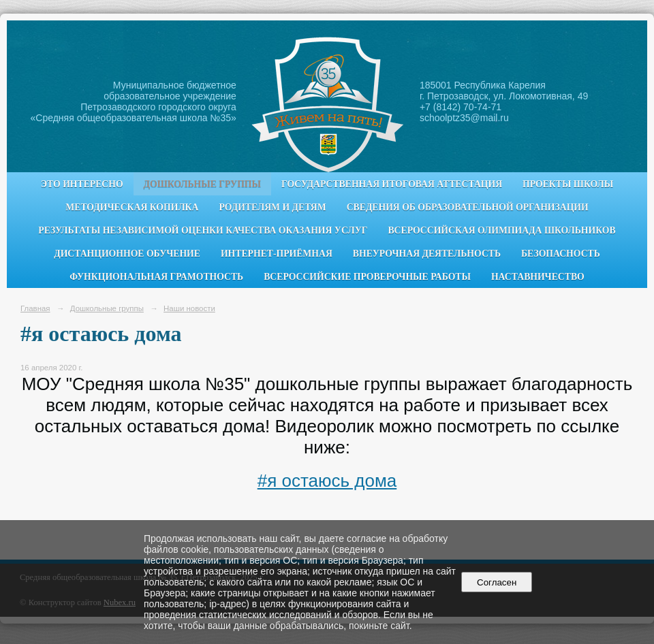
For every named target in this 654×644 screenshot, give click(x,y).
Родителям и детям (272, 207)
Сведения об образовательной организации (468, 207)
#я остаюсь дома (327, 481)
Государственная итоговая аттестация (392, 184)
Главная (35, 308)
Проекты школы (568, 184)
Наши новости (189, 308)
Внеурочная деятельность (427, 254)
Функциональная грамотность (156, 277)
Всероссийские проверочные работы (367, 277)
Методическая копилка (132, 207)
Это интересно (82, 184)
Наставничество (538, 277)
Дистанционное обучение (127, 254)
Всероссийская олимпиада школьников (501, 230)
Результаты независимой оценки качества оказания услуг (203, 230)
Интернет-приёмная (277, 254)
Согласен (497, 582)
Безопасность (561, 254)
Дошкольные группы (202, 184)
